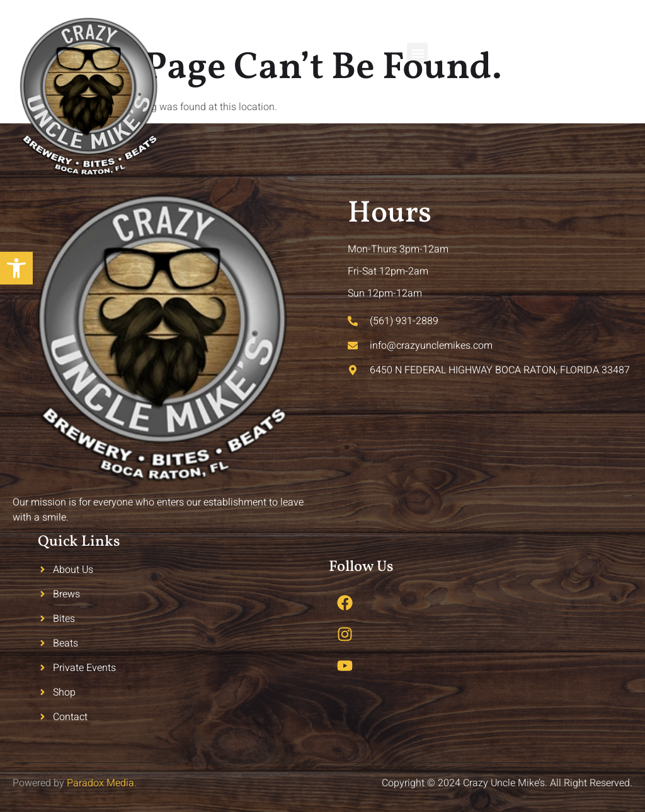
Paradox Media (100, 783)
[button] (417, 53)
